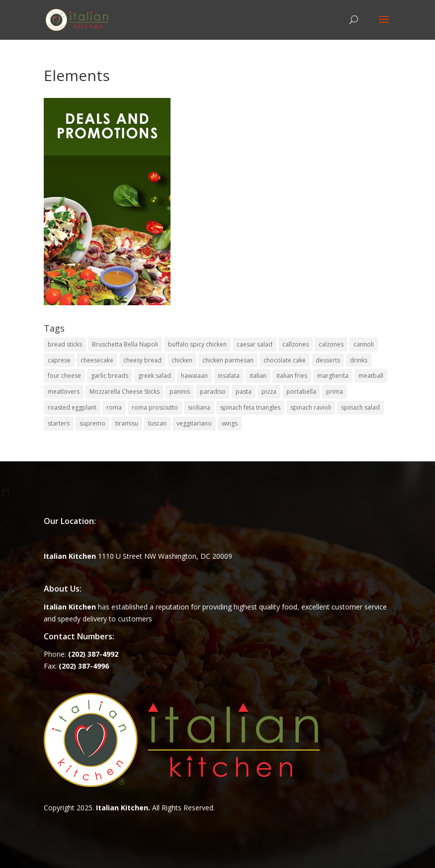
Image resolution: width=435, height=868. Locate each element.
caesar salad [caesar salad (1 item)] (255, 344)
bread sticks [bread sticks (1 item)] (65, 344)
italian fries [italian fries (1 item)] (292, 376)
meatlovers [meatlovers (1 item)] (64, 391)
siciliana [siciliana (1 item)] (199, 407)
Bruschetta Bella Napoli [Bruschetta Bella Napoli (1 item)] (125, 344)
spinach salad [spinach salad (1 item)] (360, 407)
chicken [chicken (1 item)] (182, 360)
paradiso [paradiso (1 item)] (213, 391)
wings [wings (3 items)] (230, 423)
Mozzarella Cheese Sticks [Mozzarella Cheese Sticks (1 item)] (125, 391)
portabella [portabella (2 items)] (301, 391)
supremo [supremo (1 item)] (92, 423)
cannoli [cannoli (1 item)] (364, 344)
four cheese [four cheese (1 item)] (64, 376)
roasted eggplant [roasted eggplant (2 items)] (72, 407)
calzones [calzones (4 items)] (331, 344)
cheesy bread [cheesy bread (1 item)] (142, 360)
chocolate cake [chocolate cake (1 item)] (285, 360)
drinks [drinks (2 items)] (359, 360)
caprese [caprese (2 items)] (59, 360)
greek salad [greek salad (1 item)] (155, 376)
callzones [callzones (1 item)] (296, 344)
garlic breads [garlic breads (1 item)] (110, 376)
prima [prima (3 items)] (335, 391)
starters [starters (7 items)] (59, 423)
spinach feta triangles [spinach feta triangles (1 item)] (250, 407)
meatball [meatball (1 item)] (371, 376)
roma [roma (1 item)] (114, 407)
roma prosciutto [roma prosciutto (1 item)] (155, 407)
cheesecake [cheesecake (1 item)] (97, 360)
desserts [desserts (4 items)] (328, 360)
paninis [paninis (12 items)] (180, 391)
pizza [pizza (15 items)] (269, 391)
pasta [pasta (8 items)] (244, 391)
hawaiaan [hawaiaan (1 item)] (194, 376)
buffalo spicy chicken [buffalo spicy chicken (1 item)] (197, 344)
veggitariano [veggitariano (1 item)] (194, 423)
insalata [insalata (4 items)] (229, 376)
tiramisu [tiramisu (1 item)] (127, 423)
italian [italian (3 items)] (258, 376)
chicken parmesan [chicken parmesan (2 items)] (228, 360)
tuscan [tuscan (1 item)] (157, 423)
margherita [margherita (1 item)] (333, 376)
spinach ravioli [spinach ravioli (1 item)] (311, 407)
